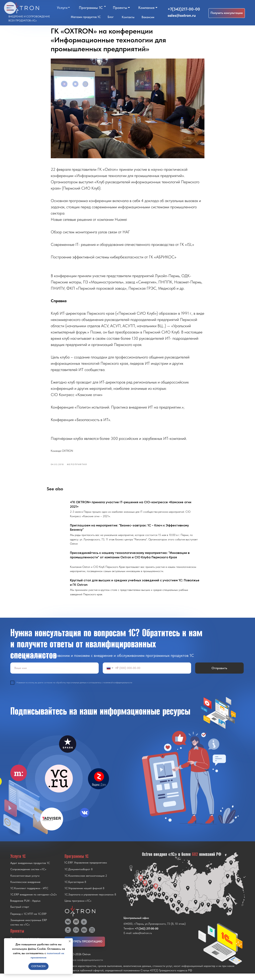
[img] (59, 785)
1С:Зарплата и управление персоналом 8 (90, 901)
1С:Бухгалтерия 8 (75, 888)
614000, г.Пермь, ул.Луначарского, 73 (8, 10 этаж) (155, 930)
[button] (227, 13)
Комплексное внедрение (25, 888)
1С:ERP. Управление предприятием (86, 869)
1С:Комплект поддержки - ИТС (29, 895)
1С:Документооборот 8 (79, 876)
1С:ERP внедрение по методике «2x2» (34, 901)
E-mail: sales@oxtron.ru (138, 939)
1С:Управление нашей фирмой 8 (84, 895)
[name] (54, 674)
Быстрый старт (20, 913)
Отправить (219, 674)
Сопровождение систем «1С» (28, 876)
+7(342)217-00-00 (184, 9)
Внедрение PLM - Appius (25, 907)
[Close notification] (70, 941)
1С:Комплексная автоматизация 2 (86, 882)
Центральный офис (136, 924)
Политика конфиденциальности (84, 966)
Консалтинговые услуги (25, 882)
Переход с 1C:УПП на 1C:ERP (28, 920)
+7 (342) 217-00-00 (147, 935)
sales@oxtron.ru (182, 15)
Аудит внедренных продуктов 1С (30, 869)
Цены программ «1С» (78, 907)
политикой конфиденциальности (118, 689)
